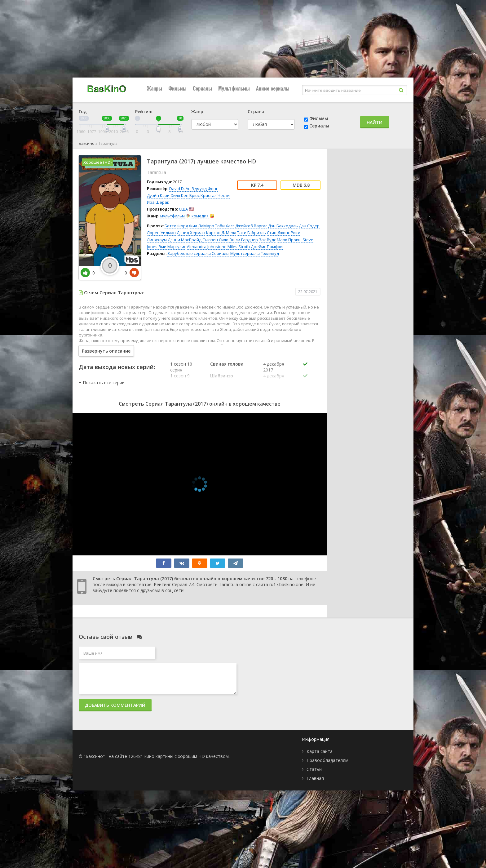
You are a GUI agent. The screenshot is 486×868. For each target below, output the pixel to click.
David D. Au (180, 189)
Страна (256, 111)
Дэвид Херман (191, 233)
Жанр (197, 111)
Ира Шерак (158, 202)
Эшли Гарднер (244, 240)
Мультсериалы (245, 253)
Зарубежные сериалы (189, 253)
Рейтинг (144, 111)
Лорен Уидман (161, 233)
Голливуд (270, 253)
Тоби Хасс (225, 226)
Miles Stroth (239, 247)
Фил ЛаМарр (202, 226)
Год (83, 111)
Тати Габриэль (252, 233)
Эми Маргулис (172, 247)
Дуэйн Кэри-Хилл (163, 195)
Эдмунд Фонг (205, 189)
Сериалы (202, 88)
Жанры (155, 88)
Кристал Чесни (215, 195)
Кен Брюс (190, 195)
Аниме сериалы (273, 88)
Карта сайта (320, 751)
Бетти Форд (176, 226)
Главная (315, 778)
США (183, 209)
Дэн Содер (309, 226)
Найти (375, 122)
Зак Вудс (267, 240)
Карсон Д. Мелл (221, 233)
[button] (102, 383)
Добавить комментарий (115, 705)
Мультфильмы (234, 88)
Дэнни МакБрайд (185, 240)
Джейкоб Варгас (251, 226)
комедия (200, 216)
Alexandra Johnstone (207, 247)
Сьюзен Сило (215, 240)
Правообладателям (327, 760)
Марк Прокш (289, 240)
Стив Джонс (278, 233)
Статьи (314, 769)
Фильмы (177, 88)
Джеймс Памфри (267, 247)
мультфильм (172, 216)
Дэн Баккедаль (283, 226)
